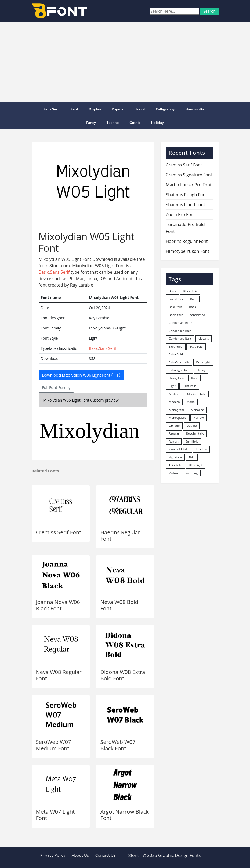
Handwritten (196, 109)
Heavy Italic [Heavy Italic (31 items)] (177, 378)
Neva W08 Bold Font (119, 605)
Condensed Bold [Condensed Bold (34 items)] (180, 331)
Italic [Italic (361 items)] (194, 378)
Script (140, 109)
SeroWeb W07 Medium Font (54, 745)
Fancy (91, 123)
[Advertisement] (125, 62)
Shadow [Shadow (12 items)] (201, 449)
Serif (74, 109)
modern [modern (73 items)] (174, 402)
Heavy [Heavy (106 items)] (201, 370)
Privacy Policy (53, 855)
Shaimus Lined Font (186, 205)
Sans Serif (51, 109)
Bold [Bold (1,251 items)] (193, 299)
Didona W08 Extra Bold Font (123, 675)
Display (95, 109)
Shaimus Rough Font (186, 195)
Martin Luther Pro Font (189, 185)
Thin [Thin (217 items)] (191, 457)
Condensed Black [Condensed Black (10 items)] (181, 323)
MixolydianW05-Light (93, 432)
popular (118, 109)
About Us (80, 855)
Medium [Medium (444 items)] (175, 394)
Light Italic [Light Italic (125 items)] (189, 386)
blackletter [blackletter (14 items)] (176, 299)
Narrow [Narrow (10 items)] (199, 418)
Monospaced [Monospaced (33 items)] (178, 418)
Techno (113, 123)
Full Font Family (56, 388)
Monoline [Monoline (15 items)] (197, 410)
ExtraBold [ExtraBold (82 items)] (196, 346)
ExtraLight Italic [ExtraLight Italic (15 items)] (179, 370)
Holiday (158, 123)
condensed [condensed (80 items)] (197, 315)
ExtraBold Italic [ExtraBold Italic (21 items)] (179, 362)
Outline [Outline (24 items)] (192, 426)
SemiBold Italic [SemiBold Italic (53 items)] (179, 449)
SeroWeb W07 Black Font (118, 745)
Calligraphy (165, 109)
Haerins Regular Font (120, 535)
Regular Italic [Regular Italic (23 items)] (195, 433)
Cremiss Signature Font (189, 175)
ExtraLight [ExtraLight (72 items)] (203, 362)
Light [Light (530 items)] (172, 386)
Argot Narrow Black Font (125, 815)
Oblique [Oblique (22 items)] (174, 426)
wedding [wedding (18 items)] (192, 473)
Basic (44, 272)
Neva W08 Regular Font (59, 675)
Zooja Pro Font (181, 214)
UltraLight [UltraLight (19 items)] (195, 465)
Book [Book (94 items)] (193, 307)
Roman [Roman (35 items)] (174, 441)
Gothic (135, 123)
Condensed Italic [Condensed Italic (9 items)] (180, 338)
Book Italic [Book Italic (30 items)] (176, 315)
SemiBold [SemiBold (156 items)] (192, 441)
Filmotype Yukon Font (188, 251)
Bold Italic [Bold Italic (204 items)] (176, 307)
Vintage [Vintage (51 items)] (174, 473)
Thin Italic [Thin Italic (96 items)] (175, 465)
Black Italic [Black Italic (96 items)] (190, 291)
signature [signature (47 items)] (175, 457)
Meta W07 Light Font (55, 815)
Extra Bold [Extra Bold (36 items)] (176, 354)
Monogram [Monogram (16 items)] (177, 410)
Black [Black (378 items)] (173, 291)
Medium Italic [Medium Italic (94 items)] (196, 394)
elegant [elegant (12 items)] (204, 338)
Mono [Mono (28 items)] (191, 402)
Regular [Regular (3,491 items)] (174, 433)
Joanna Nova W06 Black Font (58, 605)
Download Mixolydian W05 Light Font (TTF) (81, 375)
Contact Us (106, 855)
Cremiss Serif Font (59, 532)
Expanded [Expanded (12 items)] (176, 346)
